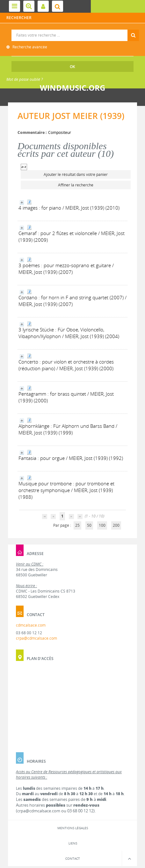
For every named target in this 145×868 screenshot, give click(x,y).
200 (116, 525)
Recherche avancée (29, 47)
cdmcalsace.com (31, 625)
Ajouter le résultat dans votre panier (76, 174)
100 (102, 525)
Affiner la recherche (76, 185)
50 (89, 525)
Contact (73, 858)
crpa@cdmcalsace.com (36, 638)
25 (77, 525)
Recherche (73, 30)
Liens (73, 843)
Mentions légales (73, 828)
